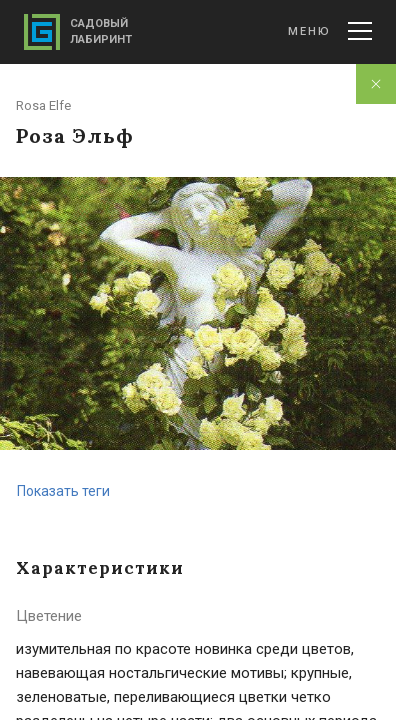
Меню (330, 31)
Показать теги (63, 491)
